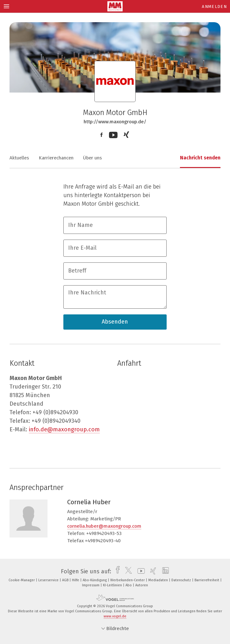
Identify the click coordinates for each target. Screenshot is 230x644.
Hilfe (76, 580)
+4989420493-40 (103, 541)
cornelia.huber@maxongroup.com (104, 526)
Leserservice (49, 580)
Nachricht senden (200, 158)
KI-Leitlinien (113, 585)
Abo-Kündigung (95, 580)
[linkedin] (164, 571)
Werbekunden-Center (128, 580)
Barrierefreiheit (207, 580)
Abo (129, 585)
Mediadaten (159, 580)
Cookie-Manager (22, 580)
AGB (66, 580)
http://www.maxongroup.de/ (115, 122)
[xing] (152, 571)
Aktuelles (19, 158)
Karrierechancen (56, 158)
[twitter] (127, 571)
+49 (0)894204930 (55, 412)
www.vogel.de (115, 616)
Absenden (115, 322)
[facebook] (116, 571)
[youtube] (140, 571)
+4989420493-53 (104, 533)
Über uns (93, 158)
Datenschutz (182, 580)
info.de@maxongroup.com (64, 429)
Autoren (142, 585)
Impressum (91, 585)
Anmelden (214, 6)
